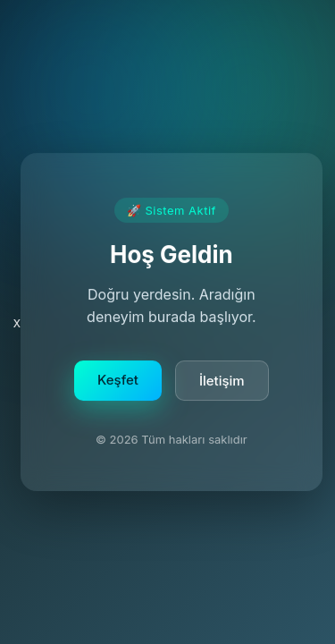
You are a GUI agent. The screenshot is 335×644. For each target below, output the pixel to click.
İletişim (222, 381)
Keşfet (118, 380)
